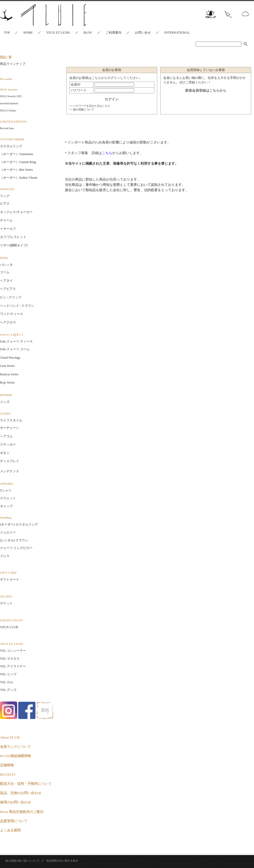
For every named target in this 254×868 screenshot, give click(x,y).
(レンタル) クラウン (14, 540)
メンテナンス (10, 471)
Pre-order (6, 79)
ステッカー (8, 444)
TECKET (6, 596)
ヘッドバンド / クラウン (17, 306)
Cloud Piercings (10, 358)
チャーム (6, 220)
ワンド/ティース (12, 314)
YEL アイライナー (13, 666)
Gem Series (7, 366)
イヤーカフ (8, 229)
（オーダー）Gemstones (17, 154)
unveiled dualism (9, 103)
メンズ (5, 402)
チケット (6, 603)
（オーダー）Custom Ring (18, 162)
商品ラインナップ (13, 64)
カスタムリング (11, 146)
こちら (107, 153)
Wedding (6, 518)
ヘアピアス (8, 289)
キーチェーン (10, 428)
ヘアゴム (6, 436)
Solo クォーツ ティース (16, 341)
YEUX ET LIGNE (58, 33)
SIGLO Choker (8, 111)
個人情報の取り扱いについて (22, 861)
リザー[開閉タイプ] (14, 245)
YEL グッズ (8, 690)
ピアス (5, 204)
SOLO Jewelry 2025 (11, 96)
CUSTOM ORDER (12, 139)
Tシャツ (6, 491)
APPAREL (7, 484)
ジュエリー (8, 532)
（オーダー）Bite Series (16, 170)
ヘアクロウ (8, 322)
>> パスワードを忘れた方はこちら (90, 106)
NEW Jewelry (9, 89)
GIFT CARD (8, 573)
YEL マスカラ (10, 659)
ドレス (5, 556)
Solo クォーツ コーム (15, 349)
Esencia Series (9, 374)
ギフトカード (10, 579)
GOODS (5, 413)
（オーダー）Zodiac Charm (19, 178)
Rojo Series (7, 383)
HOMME (6, 395)
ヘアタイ (6, 281)
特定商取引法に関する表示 (62, 861)
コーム (5, 272)
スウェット (8, 498)
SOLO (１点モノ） (12, 335)
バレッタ (6, 265)
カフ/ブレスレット (13, 237)
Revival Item (7, 128)
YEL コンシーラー (13, 651)
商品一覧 (6, 57)
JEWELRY (7, 189)
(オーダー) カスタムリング (19, 524)
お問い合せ (143, 33)
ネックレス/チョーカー (16, 212)
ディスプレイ (10, 461)
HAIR (4, 258)
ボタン (5, 453)
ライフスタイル (11, 420)
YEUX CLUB (9, 627)
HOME (28, 33)
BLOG (88, 33)
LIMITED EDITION (13, 122)
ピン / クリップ (11, 297)
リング (5, 196)
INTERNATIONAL (177, 33)
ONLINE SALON (11, 620)
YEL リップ (8, 674)
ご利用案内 (114, 33)
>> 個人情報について (82, 109)
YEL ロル (7, 682)
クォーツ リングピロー (16, 548)
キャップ (6, 506)
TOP (7, 33)
